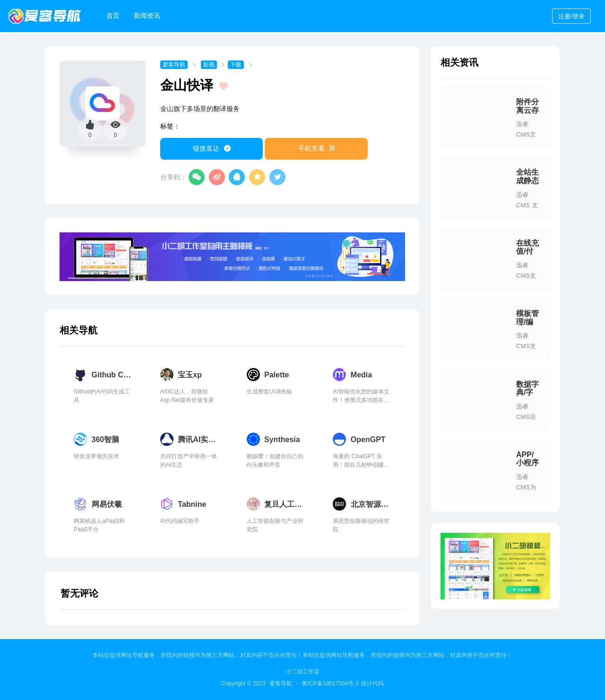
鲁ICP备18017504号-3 (330, 683)
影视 (209, 65)
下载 (236, 65)
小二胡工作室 (302, 672)
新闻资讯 (147, 16)
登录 (571, 16)
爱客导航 (174, 65)
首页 (113, 16)
